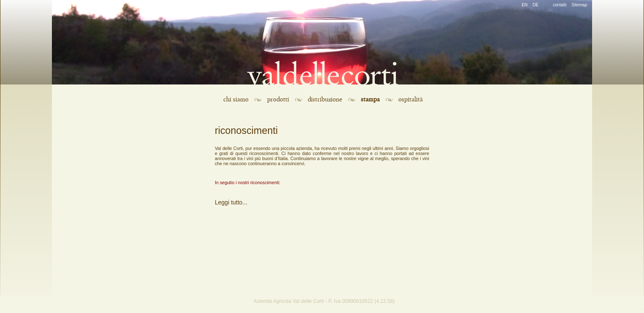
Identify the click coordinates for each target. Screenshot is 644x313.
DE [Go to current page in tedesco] (536, 5)
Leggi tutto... (231, 202)
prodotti (278, 99)
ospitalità (411, 99)
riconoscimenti (246, 131)
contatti (560, 5)
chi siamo (236, 99)
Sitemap (579, 5)
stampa (370, 99)
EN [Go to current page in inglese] (525, 5)
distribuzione (325, 99)
